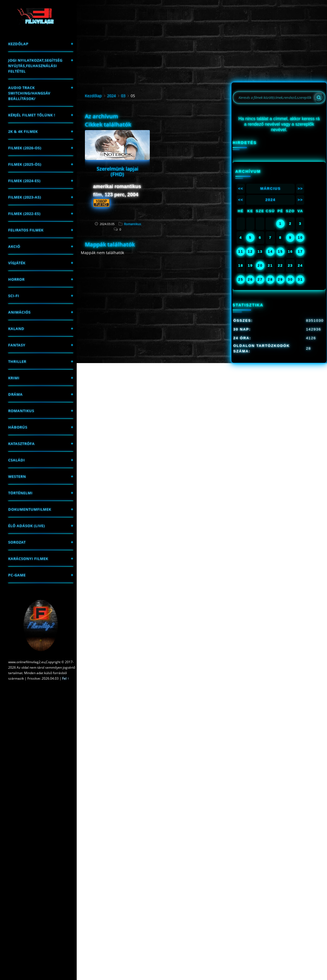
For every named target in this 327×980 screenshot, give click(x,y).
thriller (17, 361)
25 (241, 279)
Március (270, 189)
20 (260, 265)
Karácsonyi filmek (28, 559)
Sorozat (17, 542)
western (17, 476)
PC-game (17, 575)
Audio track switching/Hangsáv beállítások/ (29, 93)
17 (300, 252)
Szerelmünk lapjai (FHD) (117, 171)
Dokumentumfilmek (30, 509)
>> (300, 189)
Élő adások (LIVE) (27, 526)
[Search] (319, 97)
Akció (14, 246)
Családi (17, 460)
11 (241, 252)
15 (280, 252)
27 (260, 279)
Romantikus (21, 411)
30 (290, 279)
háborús (18, 427)
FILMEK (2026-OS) (25, 148)
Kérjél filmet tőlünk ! (32, 115)
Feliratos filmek (26, 230)
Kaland (16, 329)
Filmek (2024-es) (24, 181)
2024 (111, 96)
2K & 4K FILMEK (23, 131)
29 (280, 279)
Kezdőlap (18, 44)
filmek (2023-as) (25, 197)
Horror (16, 279)
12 (250, 252)
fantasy (17, 345)
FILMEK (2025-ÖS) (25, 164)
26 (250, 279)
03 (123, 96)
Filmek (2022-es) (24, 214)
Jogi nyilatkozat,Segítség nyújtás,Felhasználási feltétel (35, 66)
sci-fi (14, 296)
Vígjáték (17, 263)
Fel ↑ (66, 678)
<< (241, 189)
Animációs (19, 312)
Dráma (15, 394)
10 (300, 238)
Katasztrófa (21, 444)
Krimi (14, 378)
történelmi (20, 493)
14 (270, 252)
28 (270, 279)
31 (300, 279)
